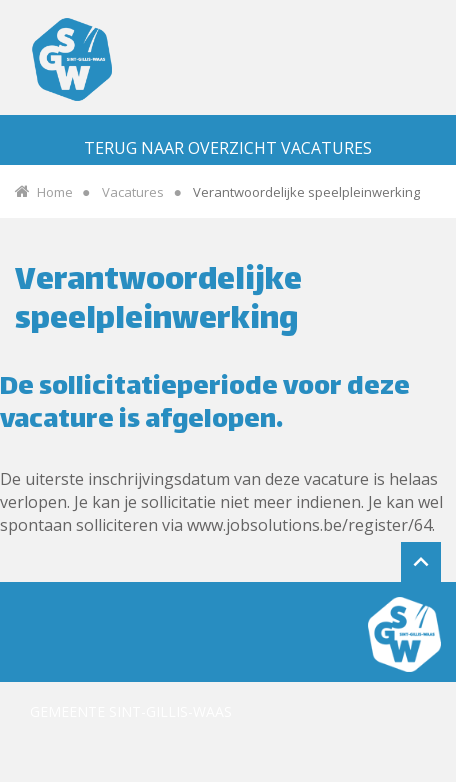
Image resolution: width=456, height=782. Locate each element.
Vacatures (133, 192)
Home (55, 192)
